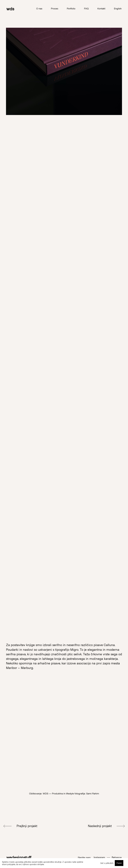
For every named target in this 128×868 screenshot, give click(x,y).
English (118, 8)
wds (10, 9)
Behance (117, 857)
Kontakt (101, 8)
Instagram (99, 857)
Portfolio (71, 8)
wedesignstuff (19, 857)
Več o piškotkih (107, 863)
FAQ (86, 8)
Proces (55, 8)
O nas (39, 8)
